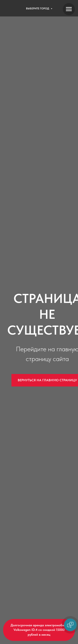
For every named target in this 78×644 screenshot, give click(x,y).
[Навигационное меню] (69, 9)
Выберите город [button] (38, 8)
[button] (39, 630)
